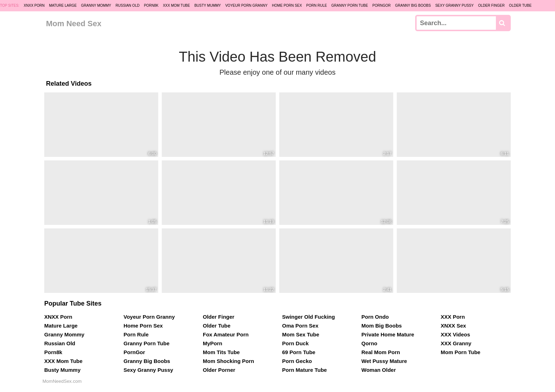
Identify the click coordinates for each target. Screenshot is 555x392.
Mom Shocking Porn (228, 361)
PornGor (382, 5)
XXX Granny (456, 343)
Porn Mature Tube (304, 370)
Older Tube (520, 5)
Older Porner (219, 370)
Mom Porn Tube (460, 352)
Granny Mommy (96, 5)
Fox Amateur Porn (226, 334)
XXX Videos (455, 334)
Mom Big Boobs (382, 326)
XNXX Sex (453, 326)
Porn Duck (295, 343)
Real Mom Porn (381, 352)
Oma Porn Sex (300, 326)
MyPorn (213, 343)
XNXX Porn (34, 5)
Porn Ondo (375, 317)
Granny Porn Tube (350, 5)
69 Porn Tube (299, 352)
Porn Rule (316, 5)
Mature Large (63, 5)
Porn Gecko (297, 361)
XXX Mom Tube (176, 5)
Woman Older (379, 370)
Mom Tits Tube (221, 352)
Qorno (369, 343)
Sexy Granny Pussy (455, 5)
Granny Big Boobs (413, 5)
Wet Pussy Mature (384, 361)
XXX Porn (453, 317)
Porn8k (151, 5)
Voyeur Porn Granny (246, 5)
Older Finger (491, 5)
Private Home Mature (388, 334)
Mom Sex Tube (301, 334)
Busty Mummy (208, 5)
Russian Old (127, 5)
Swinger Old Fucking (308, 317)
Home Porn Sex (287, 5)
